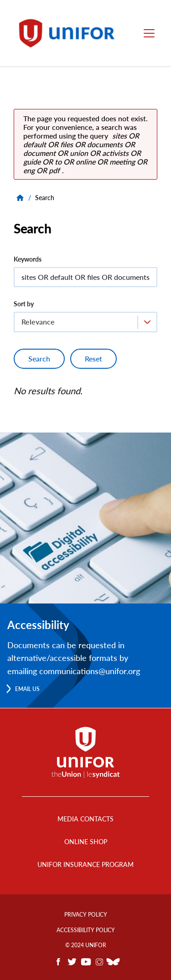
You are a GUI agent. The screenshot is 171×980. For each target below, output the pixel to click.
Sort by (24, 304)
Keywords (28, 259)
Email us (27, 689)
